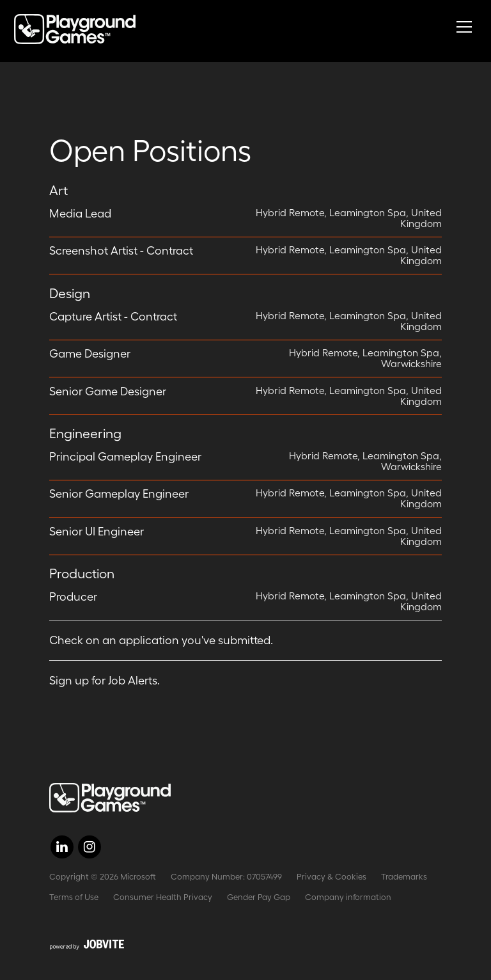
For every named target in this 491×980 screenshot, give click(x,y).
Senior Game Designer (108, 391)
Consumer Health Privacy (163, 897)
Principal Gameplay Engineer (125, 457)
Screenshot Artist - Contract (121, 251)
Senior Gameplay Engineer (119, 494)
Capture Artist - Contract (113, 317)
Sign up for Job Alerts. (105, 681)
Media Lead (80, 214)
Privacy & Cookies (331, 877)
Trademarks (404, 877)
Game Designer (90, 354)
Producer (73, 597)
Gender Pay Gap (259, 897)
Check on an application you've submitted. (161, 640)
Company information (348, 897)
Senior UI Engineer (97, 532)
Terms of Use (74, 897)
